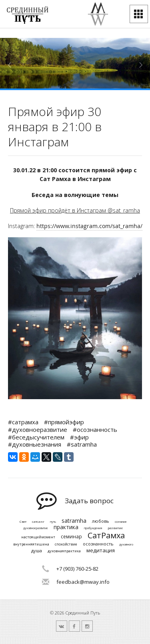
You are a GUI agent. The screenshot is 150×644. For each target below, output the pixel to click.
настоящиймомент (38, 537)
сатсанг (38, 522)
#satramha (82, 444)
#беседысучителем (36, 437)
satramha (74, 521)
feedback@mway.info (83, 582)
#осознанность (95, 429)
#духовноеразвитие (38, 429)
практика (66, 527)
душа (37, 550)
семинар (71, 537)
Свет (23, 522)
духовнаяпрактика (64, 551)
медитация (101, 551)
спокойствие (66, 545)
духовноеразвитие (36, 528)
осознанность (98, 544)
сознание (121, 522)
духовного (126, 545)
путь (53, 522)
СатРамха (106, 536)
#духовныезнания (35, 444)
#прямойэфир (64, 422)
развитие (115, 528)
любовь (101, 521)
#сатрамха (23, 422)
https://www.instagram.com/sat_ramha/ (89, 226)
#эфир (79, 437)
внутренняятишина (31, 545)
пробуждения (93, 528)
